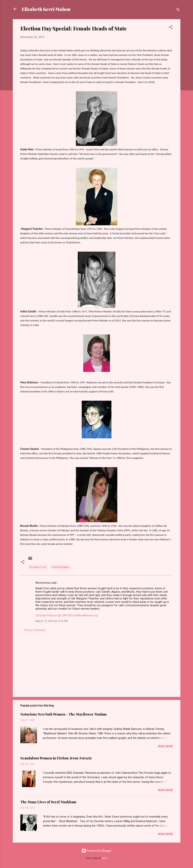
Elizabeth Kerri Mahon (46, 9)
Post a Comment (35, 630)
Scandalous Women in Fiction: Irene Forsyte (56, 758)
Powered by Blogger (96, 851)
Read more (165, 746)
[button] (171, 28)
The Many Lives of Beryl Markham (48, 802)
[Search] (178, 10)
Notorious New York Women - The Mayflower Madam (63, 714)
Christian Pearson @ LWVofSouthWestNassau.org (67, 615)
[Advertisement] (97, 662)
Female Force (38, 567)
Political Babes (60, 567)
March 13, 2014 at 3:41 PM (51, 621)
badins (105, 858)
